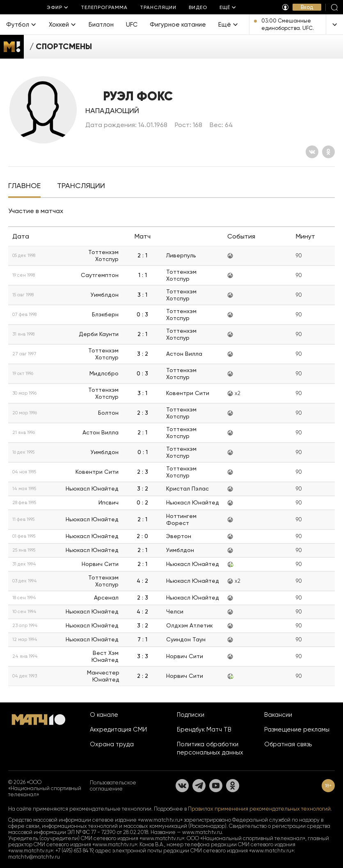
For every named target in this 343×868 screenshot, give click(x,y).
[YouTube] (216, 786)
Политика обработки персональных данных (210, 748)
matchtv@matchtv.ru (34, 857)
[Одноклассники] (328, 152)
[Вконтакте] (312, 152)
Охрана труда (112, 744)
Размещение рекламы (297, 729)
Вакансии (278, 715)
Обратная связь (288, 744)
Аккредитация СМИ (118, 729)
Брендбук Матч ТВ (204, 729)
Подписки (191, 715)
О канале (104, 715)
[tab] (24, 186)
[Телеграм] (199, 786)
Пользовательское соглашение (113, 786)
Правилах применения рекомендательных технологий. (260, 809)
